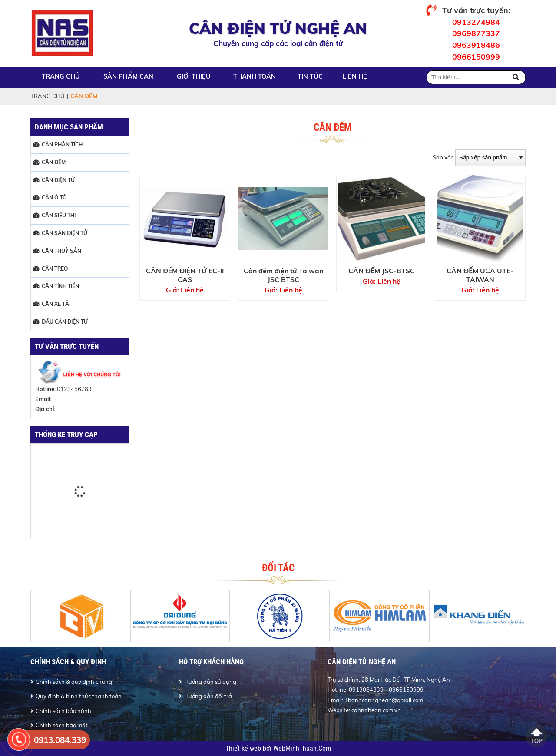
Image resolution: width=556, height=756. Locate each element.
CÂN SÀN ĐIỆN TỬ (65, 233)
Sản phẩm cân (128, 76)
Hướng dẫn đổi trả (208, 696)
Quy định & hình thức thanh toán (79, 696)
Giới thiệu (194, 76)
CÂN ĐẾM (54, 162)
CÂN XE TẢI (56, 304)
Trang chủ (61, 76)
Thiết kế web (244, 749)
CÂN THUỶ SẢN (61, 251)
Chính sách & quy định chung (74, 682)
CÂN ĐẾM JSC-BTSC (382, 271)
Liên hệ (355, 76)
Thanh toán (255, 76)
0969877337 (476, 33)
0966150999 (476, 56)
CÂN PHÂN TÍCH (62, 144)
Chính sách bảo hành (63, 711)
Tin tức (310, 76)
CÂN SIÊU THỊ (59, 215)
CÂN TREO (55, 269)
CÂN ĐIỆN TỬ (58, 180)
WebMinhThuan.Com (302, 749)
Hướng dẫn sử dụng (210, 682)
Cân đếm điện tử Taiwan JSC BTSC (283, 275)
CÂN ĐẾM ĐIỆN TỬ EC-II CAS (185, 275)
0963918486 (476, 45)
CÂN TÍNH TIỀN (60, 286)
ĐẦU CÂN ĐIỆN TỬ (65, 322)
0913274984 (476, 22)
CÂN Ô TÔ (54, 197)
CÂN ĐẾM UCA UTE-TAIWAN (480, 275)
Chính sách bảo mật (62, 725)
